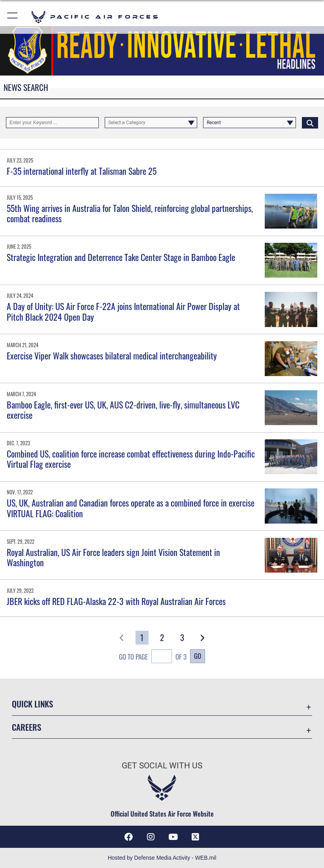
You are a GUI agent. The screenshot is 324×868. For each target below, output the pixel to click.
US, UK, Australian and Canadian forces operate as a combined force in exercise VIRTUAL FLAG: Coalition (131, 508)
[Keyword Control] (52, 123)
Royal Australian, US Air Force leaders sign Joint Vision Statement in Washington (113, 557)
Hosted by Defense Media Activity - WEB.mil (162, 858)
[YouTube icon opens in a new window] (173, 837)
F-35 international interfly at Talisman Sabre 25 (82, 171)
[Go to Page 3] (182, 637)
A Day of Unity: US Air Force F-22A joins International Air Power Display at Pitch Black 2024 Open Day (123, 311)
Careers (26, 727)
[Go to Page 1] (142, 637)
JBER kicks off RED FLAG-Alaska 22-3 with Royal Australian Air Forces (116, 601)
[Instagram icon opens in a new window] (151, 837)
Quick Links (32, 704)
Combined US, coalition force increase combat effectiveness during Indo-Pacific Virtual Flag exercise (131, 459)
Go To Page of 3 (153, 657)
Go (198, 656)
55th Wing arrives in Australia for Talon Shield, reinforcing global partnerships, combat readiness (130, 213)
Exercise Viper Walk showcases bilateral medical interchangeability (112, 356)
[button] (13, 17)
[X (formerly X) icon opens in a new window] (195, 837)
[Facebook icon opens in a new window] (129, 837)
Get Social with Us (162, 766)
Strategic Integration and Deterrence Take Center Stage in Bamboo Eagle (121, 257)
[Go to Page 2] (162, 637)
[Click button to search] (310, 123)
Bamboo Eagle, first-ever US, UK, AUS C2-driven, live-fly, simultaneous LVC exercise (123, 410)
